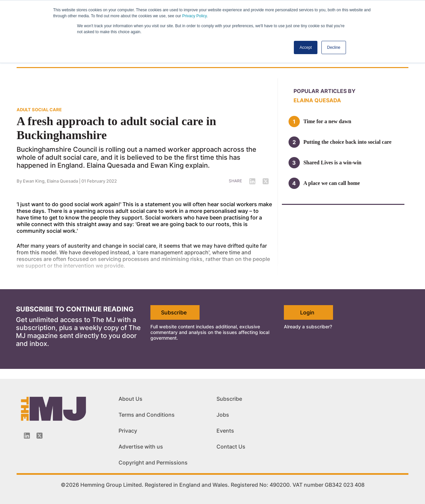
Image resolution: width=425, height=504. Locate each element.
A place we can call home (332, 183)
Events (225, 431)
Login (307, 312)
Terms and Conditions (147, 415)
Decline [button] (334, 47)
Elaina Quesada (62, 181)
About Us (130, 399)
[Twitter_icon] (40, 436)
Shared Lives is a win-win (333, 163)
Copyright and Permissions (153, 462)
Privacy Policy (195, 16)
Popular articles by (325, 91)
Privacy (128, 431)
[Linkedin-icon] (27, 436)
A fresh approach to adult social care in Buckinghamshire (116, 128)
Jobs (223, 415)
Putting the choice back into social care (347, 142)
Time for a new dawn (327, 121)
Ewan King (34, 181)
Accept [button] (306, 47)
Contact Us (231, 447)
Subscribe (174, 312)
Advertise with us (141, 447)
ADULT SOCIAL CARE (39, 110)
